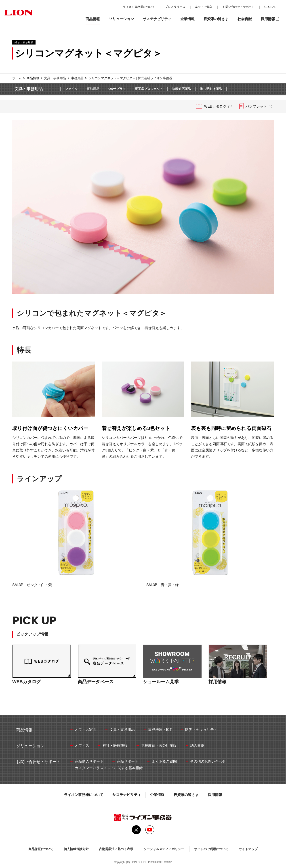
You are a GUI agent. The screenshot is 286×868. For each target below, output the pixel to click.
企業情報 (157, 795)
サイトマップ (248, 849)
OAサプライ (117, 89)
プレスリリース (175, 7)
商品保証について (41, 849)
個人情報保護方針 (76, 849)
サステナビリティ (127, 795)
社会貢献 (245, 19)
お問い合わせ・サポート (239, 7)
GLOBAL (270, 7)
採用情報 (215, 795)
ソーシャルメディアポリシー (164, 849)
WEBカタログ (215, 106)
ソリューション (121, 19)
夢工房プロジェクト (149, 89)
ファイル (71, 89)
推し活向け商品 (211, 89)
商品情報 (33, 78)
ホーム (17, 78)
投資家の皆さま (186, 795)
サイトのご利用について (211, 849)
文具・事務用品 (55, 78)
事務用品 (77, 78)
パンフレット (256, 106)
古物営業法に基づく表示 (116, 849)
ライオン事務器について (84, 795)
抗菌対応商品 (181, 89)
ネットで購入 (204, 7)
